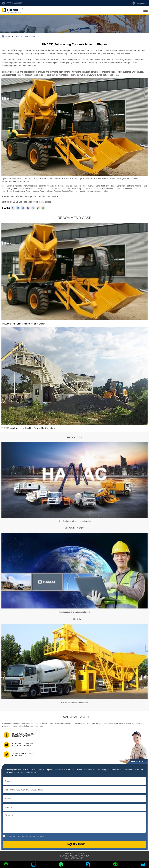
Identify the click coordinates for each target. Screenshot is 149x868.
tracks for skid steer (105, 189)
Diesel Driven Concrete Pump (19, 191)
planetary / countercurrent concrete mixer (92, 191)
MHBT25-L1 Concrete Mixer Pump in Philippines (29, 202)
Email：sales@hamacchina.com (124, 178)
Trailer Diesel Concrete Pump (34, 189)
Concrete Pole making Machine (129, 186)
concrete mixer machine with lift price (22, 186)
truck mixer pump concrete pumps (81, 189)
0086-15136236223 (15, 3)
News (17, 36)
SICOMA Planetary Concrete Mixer (60, 191)
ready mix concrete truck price (51, 186)
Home (8, 36)
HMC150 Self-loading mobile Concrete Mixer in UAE (35, 197)
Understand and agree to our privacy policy (24, 836)
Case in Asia (29, 36)
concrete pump (38, 191)
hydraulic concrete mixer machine (101, 186)
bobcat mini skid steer (57, 189)
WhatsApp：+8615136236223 (15, 182)
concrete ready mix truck (76, 186)
